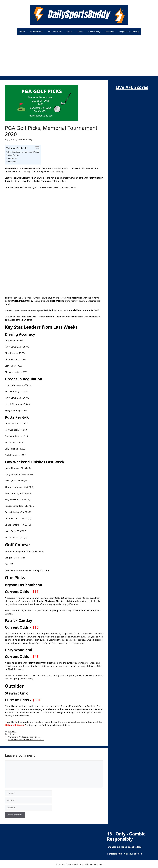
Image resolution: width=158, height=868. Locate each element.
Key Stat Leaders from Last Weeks (24, 152)
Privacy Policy (94, 32)
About (69, 32)
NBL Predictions (55, 32)
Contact (80, 32)
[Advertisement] (79, 59)
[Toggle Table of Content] (36, 148)
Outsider (12, 162)
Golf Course (14, 155)
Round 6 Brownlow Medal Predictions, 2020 (26, 740)
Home (22, 32)
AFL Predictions (36, 32)
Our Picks (13, 158)
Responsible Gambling (129, 32)
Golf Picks (12, 732)
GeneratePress (95, 864)
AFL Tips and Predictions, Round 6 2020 (24, 737)
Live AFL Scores (132, 87)
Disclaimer (110, 32)
